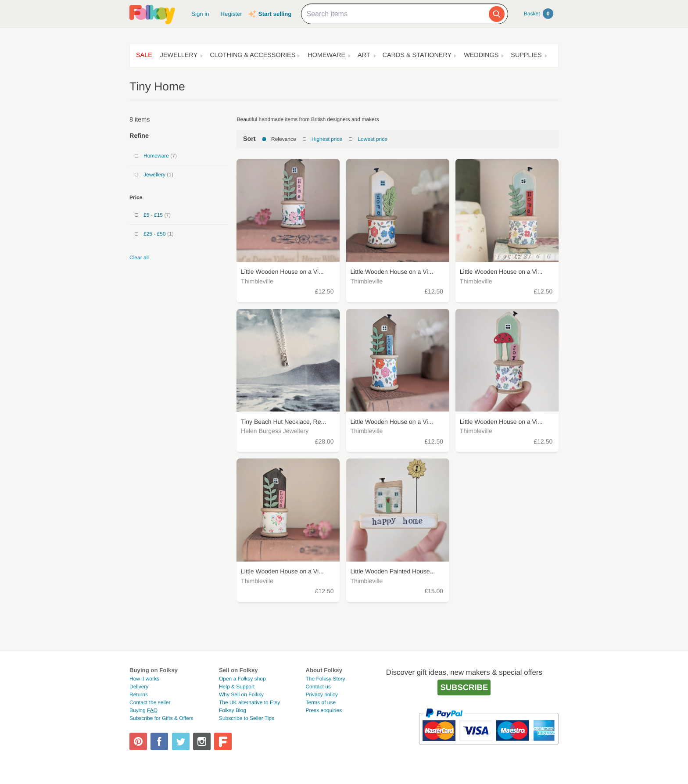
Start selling (275, 14)
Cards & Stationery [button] (417, 55)
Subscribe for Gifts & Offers (161, 718)
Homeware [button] (326, 55)
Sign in (200, 14)
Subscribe (464, 687)
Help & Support (237, 687)
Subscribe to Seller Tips (247, 718)
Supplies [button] (526, 55)
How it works (144, 679)
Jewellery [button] (179, 55)
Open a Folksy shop (242, 679)
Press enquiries (324, 710)
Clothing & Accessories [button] (253, 55)
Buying (143, 710)
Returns (139, 695)
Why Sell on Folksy (241, 695)
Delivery (139, 687)
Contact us (318, 687)
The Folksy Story (325, 679)
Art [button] (364, 55)
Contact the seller (150, 702)
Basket (539, 14)
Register (231, 14)
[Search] (497, 14)
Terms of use (321, 702)
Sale (144, 55)
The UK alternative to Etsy (249, 702)
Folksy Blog (233, 710)
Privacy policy (321, 695)
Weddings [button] (481, 55)
